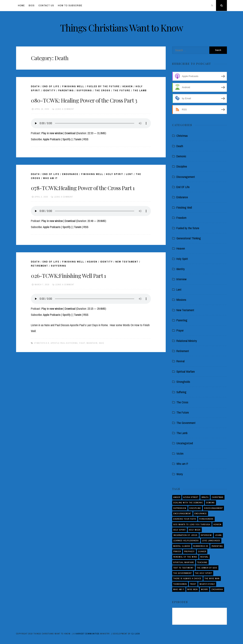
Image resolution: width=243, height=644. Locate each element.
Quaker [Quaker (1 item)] (202, 551)
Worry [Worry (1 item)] (205, 589)
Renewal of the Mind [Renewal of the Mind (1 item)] (185, 557)
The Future (122, 90)
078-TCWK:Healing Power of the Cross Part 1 (83, 188)
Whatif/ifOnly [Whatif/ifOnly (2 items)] (207, 584)
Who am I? (50, 178)
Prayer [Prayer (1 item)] (177, 551)
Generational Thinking (189, 238)
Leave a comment (65, 109)
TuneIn (78, 139)
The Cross (103, 90)
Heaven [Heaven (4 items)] (217, 524)
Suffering (84, 90)
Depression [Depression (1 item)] (180, 508)
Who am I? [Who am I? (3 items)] (179, 589)
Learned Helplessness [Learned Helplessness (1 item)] (186, 541)
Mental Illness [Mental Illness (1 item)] (182, 546)
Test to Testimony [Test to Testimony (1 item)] (183, 568)
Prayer (180, 330)
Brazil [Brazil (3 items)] (205, 497)
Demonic (181, 156)
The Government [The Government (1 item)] (183, 573)
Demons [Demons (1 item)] (210, 503)
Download (70, 133)
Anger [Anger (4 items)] (177, 497)
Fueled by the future (103, 86)
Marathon (92, 343)
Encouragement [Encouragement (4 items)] (182, 513)
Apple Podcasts (52, 139)
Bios (32, 5)
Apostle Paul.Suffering (64, 343)
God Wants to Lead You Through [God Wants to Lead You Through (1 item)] (192, 524)
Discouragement (186, 177)
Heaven (128, 86)
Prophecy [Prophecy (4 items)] (189, 551)
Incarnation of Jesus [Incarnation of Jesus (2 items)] (185, 535)
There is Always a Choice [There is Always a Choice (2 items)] (187, 578)
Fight (82, 343)
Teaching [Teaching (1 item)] (202, 562)
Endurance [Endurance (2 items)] (201, 513)
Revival (180, 361)
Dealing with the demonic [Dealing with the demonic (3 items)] (188, 503)
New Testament (127, 262)
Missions (181, 300)
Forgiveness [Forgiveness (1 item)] (206, 519)
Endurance (70, 174)
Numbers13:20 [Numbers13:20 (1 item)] (201, 546)
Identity (49, 90)
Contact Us (46, 5)
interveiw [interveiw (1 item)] (206, 535)
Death (35, 86)
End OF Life (51, 86)
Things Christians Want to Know (122, 28)
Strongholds (183, 382)
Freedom (181, 218)
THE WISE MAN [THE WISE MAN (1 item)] (212, 578)
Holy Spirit (115, 174)
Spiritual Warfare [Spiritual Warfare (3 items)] (184, 562)
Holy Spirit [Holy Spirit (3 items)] (179, 530)
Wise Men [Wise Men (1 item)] (193, 589)
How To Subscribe (70, 5)
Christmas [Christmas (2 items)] (218, 497)
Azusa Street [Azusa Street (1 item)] (191, 497)
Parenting (66, 90)
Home (21, 5)
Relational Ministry (187, 341)
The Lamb (140, 90)
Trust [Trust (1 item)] (193, 584)
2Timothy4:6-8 (42, 343)
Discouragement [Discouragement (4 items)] (214, 508)
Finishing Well (73, 86)
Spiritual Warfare (186, 372)
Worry (180, 474)
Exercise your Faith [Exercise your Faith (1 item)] (185, 519)
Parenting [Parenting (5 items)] (217, 546)
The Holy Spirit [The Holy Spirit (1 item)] (203, 573)
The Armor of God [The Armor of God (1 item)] (207, 568)
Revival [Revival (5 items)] (204, 557)
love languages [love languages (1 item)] (211, 541)
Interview (181, 279)
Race (102, 343)
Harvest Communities (87, 634)
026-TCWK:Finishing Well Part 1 (68, 276)
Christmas (182, 136)
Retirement (39, 266)
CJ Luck (136, 634)
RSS (86, 139)
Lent (129, 174)
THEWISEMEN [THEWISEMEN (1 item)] (180, 584)
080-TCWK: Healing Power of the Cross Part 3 (84, 100)
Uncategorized (185, 443)
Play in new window (52, 133)
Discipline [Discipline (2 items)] (195, 508)
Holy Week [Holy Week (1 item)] (195, 530)
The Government (186, 423)
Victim (180, 454)
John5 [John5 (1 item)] (218, 535)
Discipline (182, 166)
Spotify (67, 139)
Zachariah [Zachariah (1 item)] (217, 589)
